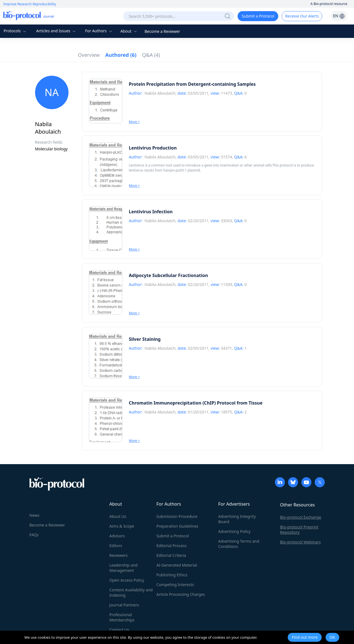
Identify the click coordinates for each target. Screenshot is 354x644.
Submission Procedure (177, 516)
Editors (116, 546)
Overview (89, 55)
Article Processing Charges (181, 594)
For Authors (99, 31)
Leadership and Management (124, 568)
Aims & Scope (122, 526)
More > (135, 122)
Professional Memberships (122, 617)
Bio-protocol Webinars (301, 542)
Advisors (117, 536)
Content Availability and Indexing (131, 592)
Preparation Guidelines (178, 526)
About (129, 31)
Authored (121, 55)
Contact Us (119, 630)
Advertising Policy (235, 531)
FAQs (34, 535)
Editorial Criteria (171, 555)
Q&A (151, 55)
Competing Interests (175, 585)
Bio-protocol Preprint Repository (299, 530)
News (35, 515)
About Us (118, 516)
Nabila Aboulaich (160, 93)
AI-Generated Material (177, 565)
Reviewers (119, 555)
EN (339, 16)
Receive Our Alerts (302, 16)
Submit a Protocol (258, 16)
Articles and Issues (57, 31)
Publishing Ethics (172, 575)
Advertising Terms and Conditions (239, 544)
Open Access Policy (127, 580)
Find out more (305, 637)
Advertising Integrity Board (237, 519)
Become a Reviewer (162, 31)
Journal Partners (124, 605)
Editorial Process (172, 546)
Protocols (15, 31)
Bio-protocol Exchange (301, 517)
